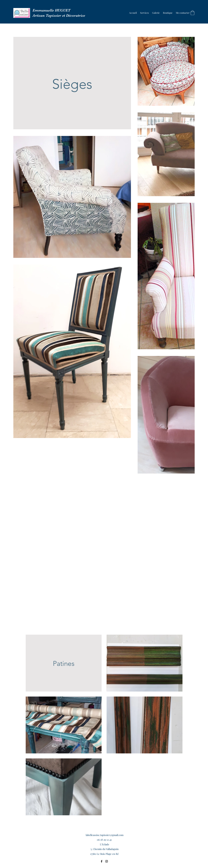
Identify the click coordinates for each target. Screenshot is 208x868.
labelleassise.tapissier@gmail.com (105, 835)
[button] (156, 13)
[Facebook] (102, 861)
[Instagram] (107, 861)
